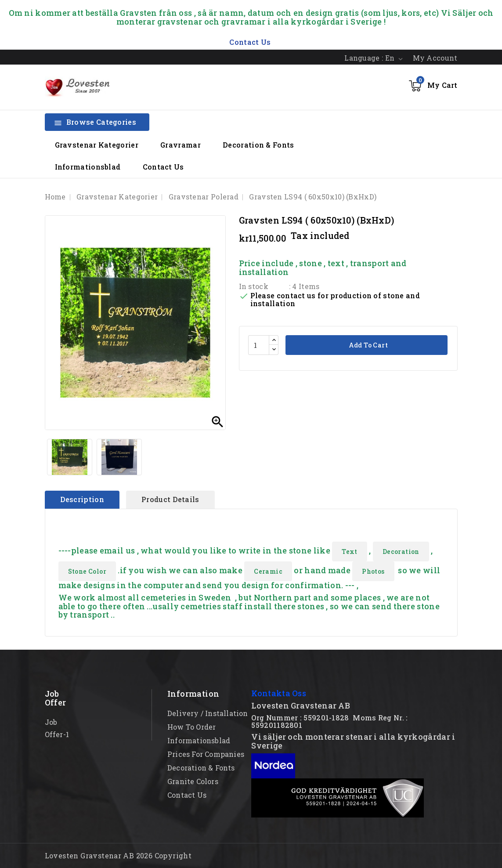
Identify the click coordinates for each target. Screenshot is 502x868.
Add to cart (367, 345)
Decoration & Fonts (258, 145)
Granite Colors (193, 781)
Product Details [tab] (170, 499)
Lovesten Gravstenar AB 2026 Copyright (118, 855)
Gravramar (181, 145)
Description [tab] (82, 499)
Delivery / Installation (208, 713)
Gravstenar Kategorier (97, 145)
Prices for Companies (206, 754)
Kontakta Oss (279, 693)
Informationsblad (88, 167)
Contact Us (163, 167)
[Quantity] (259, 345)
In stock (254, 286)
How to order (191, 727)
